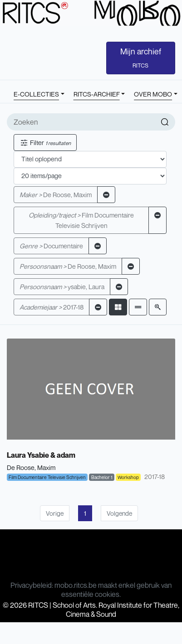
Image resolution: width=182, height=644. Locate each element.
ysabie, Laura (62, 287)
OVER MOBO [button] (153, 94)
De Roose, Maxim (56, 195)
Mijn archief (141, 58)
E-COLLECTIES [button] (36, 94)
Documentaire (51, 246)
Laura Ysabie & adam (41, 455)
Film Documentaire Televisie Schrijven (81, 220)
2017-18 (52, 307)
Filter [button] (45, 143)
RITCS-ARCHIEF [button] (97, 94)
